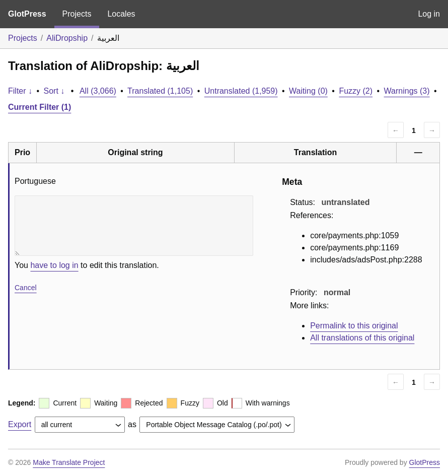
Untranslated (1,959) (241, 91)
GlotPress (27, 14)
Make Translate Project (69, 462)
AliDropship (67, 38)
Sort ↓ (54, 91)
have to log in (54, 265)
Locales (121, 14)
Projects (77, 14)
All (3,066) (98, 91)
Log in (429, 14)
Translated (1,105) (160, 91)
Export (20, 424)
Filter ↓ (20, 91)
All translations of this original (362, 338)
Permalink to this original (354, 326)
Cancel (26, 288)
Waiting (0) (308, 91)
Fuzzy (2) (356, 91)
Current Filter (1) (40, 107)
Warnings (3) (407, 91)
